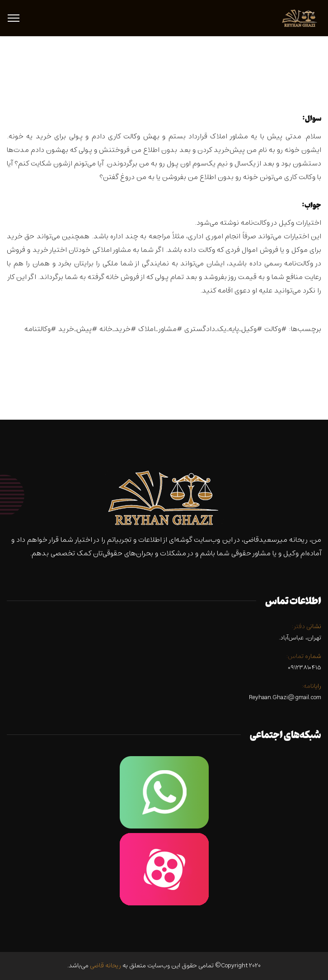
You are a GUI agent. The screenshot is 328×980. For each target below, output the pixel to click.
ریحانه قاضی (105, 966)
